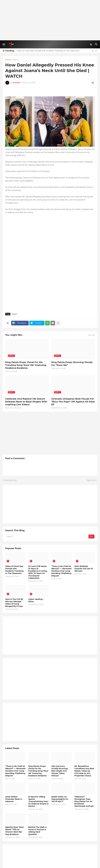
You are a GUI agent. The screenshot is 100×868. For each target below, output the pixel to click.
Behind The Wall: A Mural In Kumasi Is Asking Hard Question (37, 831)
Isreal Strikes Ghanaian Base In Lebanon (14, 799)
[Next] (96, 51)
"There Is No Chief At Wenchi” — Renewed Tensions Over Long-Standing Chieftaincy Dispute (61, 571)
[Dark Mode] (91, 44)
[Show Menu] (4, 44)
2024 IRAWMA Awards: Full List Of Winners (84, 569)
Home (8, 60)
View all (91, 335)
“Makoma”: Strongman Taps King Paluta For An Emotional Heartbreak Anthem (84, 801)
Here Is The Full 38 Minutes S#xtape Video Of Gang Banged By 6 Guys (14, 603)
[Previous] (93, 51)
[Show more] (58, 323)
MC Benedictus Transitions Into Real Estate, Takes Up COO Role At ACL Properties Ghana (84, 771)
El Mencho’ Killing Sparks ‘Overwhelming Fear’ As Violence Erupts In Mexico (38, 801)
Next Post (91, 480)
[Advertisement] (50, 20)
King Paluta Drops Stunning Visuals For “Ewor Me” (72, 364)
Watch (16, 60)
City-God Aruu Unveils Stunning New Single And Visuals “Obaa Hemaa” (60, 771)
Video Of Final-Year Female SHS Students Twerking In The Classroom (48, 51)
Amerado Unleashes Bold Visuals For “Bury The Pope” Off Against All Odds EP (73, 402)
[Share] (93, 83)
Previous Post (10, 480)
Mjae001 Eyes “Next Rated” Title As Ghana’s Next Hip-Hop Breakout (14, 831)
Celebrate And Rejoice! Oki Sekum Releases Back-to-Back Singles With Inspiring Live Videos (26, 402)
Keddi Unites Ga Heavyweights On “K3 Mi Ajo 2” (60, 799)
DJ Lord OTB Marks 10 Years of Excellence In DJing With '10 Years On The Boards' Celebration (38, 572)
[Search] (97, 44)
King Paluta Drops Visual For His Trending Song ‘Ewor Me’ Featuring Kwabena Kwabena (26, 365)
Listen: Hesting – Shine (36, 600)
